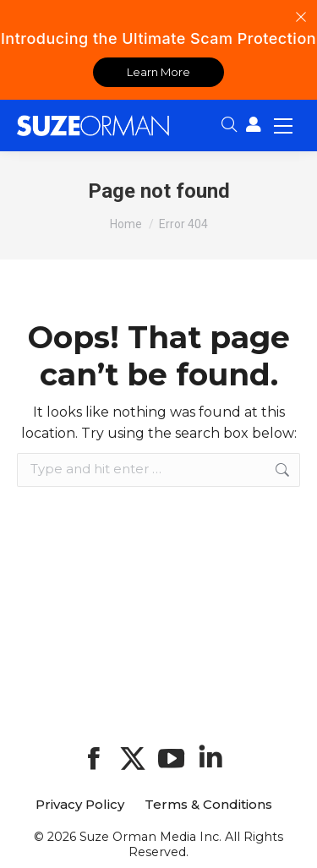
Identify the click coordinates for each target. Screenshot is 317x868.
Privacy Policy (80, 805)
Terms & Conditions (208, 805)
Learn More (158, 72)
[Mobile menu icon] (283, 125)
